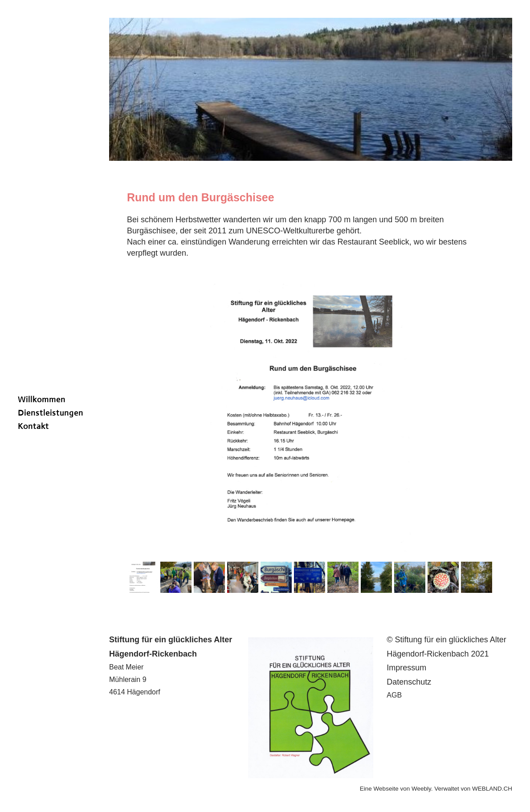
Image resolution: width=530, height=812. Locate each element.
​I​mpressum (406, 668)
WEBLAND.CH (492, 789)
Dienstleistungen (51, 413)
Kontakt (33, 426)
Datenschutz (409, 682)
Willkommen (42, 400)
